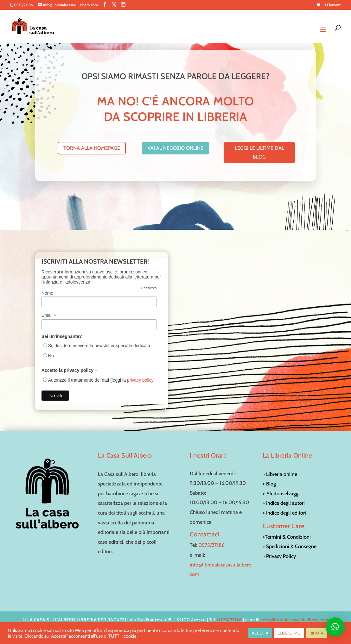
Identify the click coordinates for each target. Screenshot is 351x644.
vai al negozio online (175, 148)
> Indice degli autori (284, 503)
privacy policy (140, 380)
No (51, 356)
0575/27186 (211, 545)
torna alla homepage (92, 148)
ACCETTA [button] (260, 633)
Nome (47, 293)
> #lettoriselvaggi (281, 494)
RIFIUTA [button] (316, 633)
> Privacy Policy (279, 556)
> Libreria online (280, 474)
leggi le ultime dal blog (259, 152)
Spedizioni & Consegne (291, 546)
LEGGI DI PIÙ (289, 633)
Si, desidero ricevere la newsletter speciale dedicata (99, 346)
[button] (335, 627)
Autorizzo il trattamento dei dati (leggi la (101, 380)
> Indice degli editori (284, 513)
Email (49, 315)
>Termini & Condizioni (287, 537)
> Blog (269, 484)
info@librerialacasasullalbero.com (294, 620)
